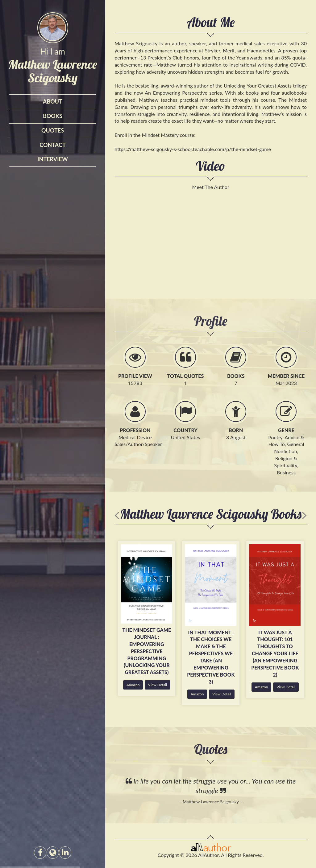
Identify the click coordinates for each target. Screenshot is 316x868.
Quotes (53, 130)
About (53, 101)
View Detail (158, 685)
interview (53, 159)
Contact (52, 145)
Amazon (133, 685)
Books (53, 116)
